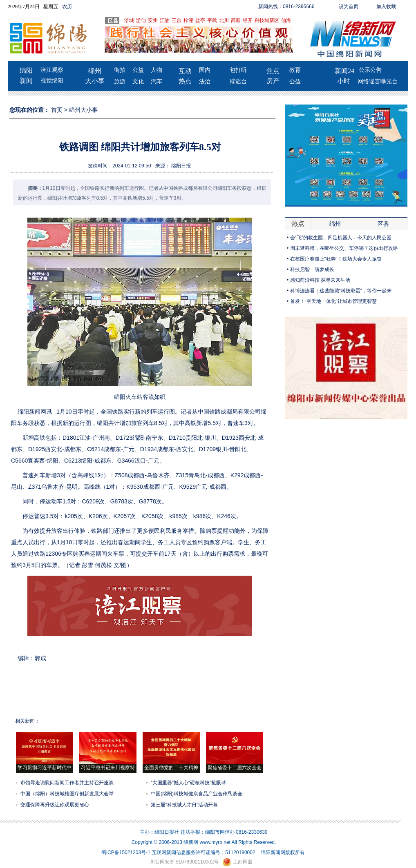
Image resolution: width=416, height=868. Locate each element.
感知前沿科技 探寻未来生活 (320, 280)
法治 (205, 81)
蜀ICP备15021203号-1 (126, 852)
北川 (224, 20)
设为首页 (349, 7)
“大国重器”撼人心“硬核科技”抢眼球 (188, 783)
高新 (236, 20)
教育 (295, 70)
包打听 (238, 70)
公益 (138, 70)
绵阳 (26, 70)
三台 (177, 20)
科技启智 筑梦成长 (312, 269)
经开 (248, 20)
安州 (153, 20)
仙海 (286, 20)
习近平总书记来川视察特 (108, 768)
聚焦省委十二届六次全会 (235, 768)
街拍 (120, 70)
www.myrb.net (215, 842)
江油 (165, 20)
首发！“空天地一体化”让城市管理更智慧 (333, 301)
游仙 (141, 20)
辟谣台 (238, 81)
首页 (57, 110)
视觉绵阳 (52, 81)
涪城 (129, 20)
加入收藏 (386, 7)
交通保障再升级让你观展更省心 (55, 805)
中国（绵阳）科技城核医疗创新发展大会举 (67, 794)
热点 (185, 81)
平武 (212, 20)
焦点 (273, 71)
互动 (185, 71)
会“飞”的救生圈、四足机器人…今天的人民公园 (341, 238)
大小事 (95, 81)
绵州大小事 (83, 110)
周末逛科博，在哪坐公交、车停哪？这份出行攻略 (344, 248)
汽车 (157, 81)
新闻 (26, 81)
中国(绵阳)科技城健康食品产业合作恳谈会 (197, 794)
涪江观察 (52, 70)
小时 (344, 81)
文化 (138, 81)
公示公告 (370, 70)
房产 (273, 81)
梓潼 (188, 20)
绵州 (95, 71)
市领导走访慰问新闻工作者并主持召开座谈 (67, 783)
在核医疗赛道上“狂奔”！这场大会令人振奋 (336, 259)
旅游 (120, 81)
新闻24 (344, 71)
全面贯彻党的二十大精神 (171, 768)
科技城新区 (267, 20)
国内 (205, 70)
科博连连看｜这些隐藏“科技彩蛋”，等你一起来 (341, 291)
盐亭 (200, 20)
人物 (157, 70)
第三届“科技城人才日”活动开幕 (184, 805)
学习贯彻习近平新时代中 (45, 768)
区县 (383, 224)
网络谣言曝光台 (378, 81)
